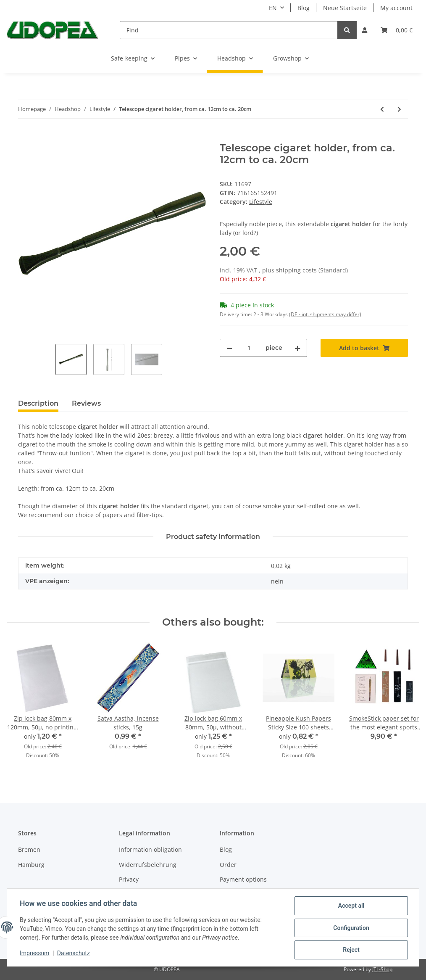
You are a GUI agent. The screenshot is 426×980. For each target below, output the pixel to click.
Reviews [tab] (86, 403)
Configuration (350, 928)
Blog (304, 8)
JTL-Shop (382, 969)
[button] (365, 30)
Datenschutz (74, 954)
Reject (350, 950)
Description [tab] (38, 403)
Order (228, 865)
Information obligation (150, 849)
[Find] (229, 30)
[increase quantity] (297, 348)
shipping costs (297, 270)
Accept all (350, 906)
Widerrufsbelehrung (148, 865)
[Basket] (397, 30)
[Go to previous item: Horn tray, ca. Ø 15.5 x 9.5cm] (382, 109)
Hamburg (31, 865)
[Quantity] (249, 348)
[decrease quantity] (229, 348)
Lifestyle (261, 202)
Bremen (29, 849)
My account (396, 8)
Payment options (243, 879)
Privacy (129, 879)
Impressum (35, 954)
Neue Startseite (345, 8)
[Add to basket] (25, 137)
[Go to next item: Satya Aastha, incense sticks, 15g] (399, 109)
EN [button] (273, 8)
